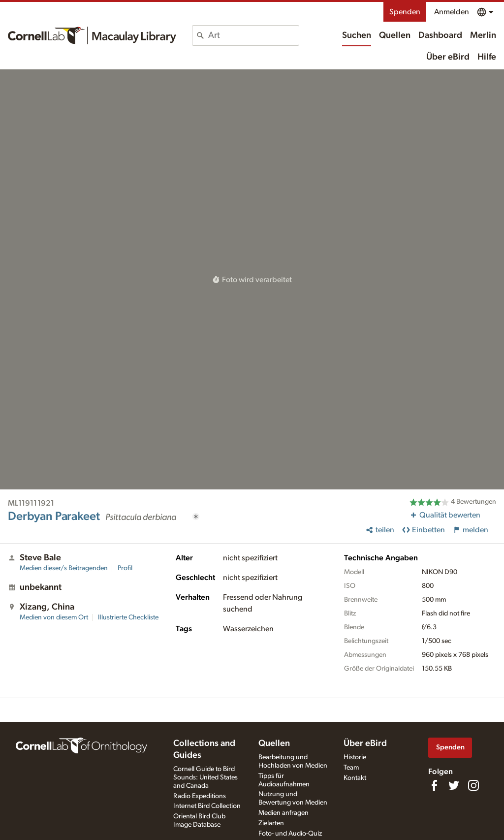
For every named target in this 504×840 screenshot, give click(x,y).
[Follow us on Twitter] (454, 785)
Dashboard (440, 35)
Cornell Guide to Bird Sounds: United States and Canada (205, 777)
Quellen (395, 35)
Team (351, 768)
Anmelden (452, 12)
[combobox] (253, 35)
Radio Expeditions (200, 796)
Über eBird (448, 57)
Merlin (483, 35)
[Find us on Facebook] (434, 785)
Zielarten (271, 823)
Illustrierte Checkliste (128, 617)
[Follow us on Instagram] (473, 785)
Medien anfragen (283, 813)
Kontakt (355, 778)
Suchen (357, 35)
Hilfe (487, 57)
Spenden (405, 12)
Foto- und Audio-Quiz (290, 834)
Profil (125, 568)
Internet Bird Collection (207, 806)
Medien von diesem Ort (54, 617)
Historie (355, 757)
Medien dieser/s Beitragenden (64, 568)
